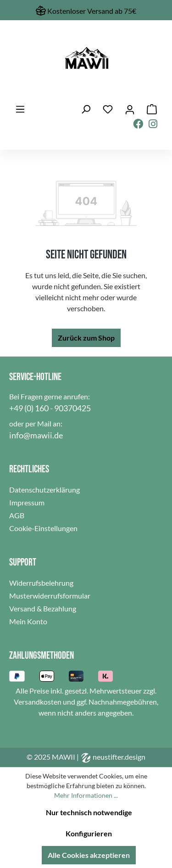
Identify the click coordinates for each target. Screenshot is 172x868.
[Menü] (20, 109)
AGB (17, 515)
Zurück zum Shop (86, 338)
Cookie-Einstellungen (43, 528)
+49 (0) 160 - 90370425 (50, 408)
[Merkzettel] (108, 109)
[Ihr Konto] (130, 109)
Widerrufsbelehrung (41, 583)
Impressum (27, 502)
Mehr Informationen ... (86, 795)
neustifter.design (113, 757)
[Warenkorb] (152, 109)
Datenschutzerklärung (44, 490)
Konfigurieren (89, 833)
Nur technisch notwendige (89, 812)
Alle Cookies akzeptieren (89, 855)
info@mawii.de (36, 435)
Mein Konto (28, 621)
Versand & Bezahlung (43, 608)
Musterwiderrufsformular (50, 596)
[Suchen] (86, 109)
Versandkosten (38, 702)
